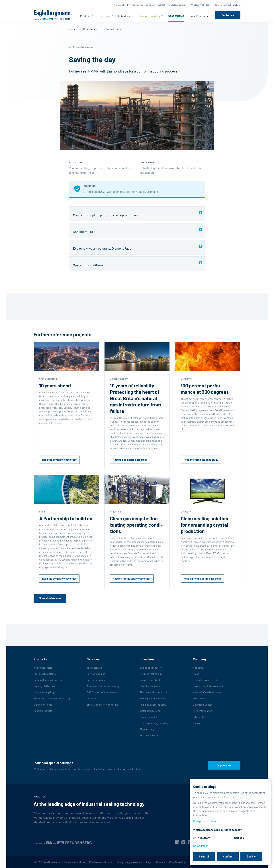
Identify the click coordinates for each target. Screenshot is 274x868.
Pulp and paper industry (153, 705)
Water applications (150, 711)
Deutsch (228, 5)
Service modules (96, 674)
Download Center (135, 5)
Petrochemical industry (153, 680)
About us (198, 668)
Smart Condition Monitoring (102, 705)
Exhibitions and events (206, 680)
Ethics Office (200, 717)
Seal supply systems (45, 674)
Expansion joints (43, 705)
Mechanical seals (43, 668)
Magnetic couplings (44, 692)
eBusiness (93, 698)
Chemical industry (150, 686)
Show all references (83, 47)
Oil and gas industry (151, 668)
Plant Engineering (149, 735)
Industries (125, 16)
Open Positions (199, 16)
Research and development (208, 686)
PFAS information (203, 711)
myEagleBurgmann (177, 5)
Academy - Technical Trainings (104, 686)
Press (196, 674)
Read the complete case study (59, 460)
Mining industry (148, 717)
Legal (149, 862)
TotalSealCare (94, 668)
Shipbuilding (147, 729)
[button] (119, 5)
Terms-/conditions (75, 862)
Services (105, 16)
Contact (161, 5)
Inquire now (224, 765)
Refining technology (151, 674)
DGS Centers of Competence (103, 692)
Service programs (96, 680)
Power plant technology (153, 698)
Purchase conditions (101, 862)
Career (197, 723)
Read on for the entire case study (132, 579)
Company (150, 5)
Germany (219, 5)
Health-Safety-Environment (208, 692)
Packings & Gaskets (44, 686)
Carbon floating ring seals (48, 680)
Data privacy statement (129, 862)
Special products (43, 711)
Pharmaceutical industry (153, 692)
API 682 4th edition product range (52, 698)
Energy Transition (150, 16)
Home (72, 29)
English (236, 5)
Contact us (228, 15)
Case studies (176, 16)
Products (86, 16)
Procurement (200, 698)
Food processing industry (154, 723)
